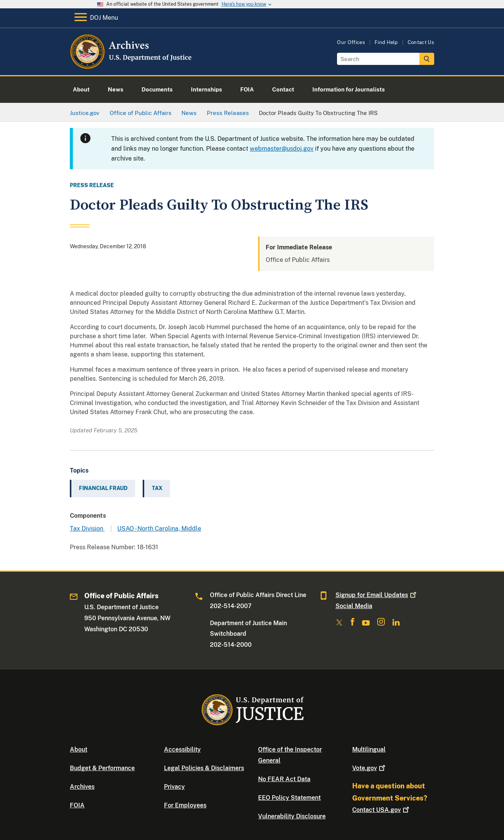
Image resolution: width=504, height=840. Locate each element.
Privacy (174, 787)
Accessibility (182, 749)
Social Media (354, 606)
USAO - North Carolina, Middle (159, 529)
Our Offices (351, 42)
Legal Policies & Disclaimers (204, 768)
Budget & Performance (102, 768)
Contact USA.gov (381, 810)
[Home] (132, 66)
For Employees (185, 805)
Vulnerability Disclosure (292, 816)
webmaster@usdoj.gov (282, 149)
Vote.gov (369, 768)
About (79, 749)
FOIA (77, 805)
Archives (82, 787)
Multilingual (369, 749)
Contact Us (421, 42)
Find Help (386, 42)
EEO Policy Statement (289, 798)
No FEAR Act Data (284, 779)
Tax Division (87, 529)
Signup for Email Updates (377, 595)
